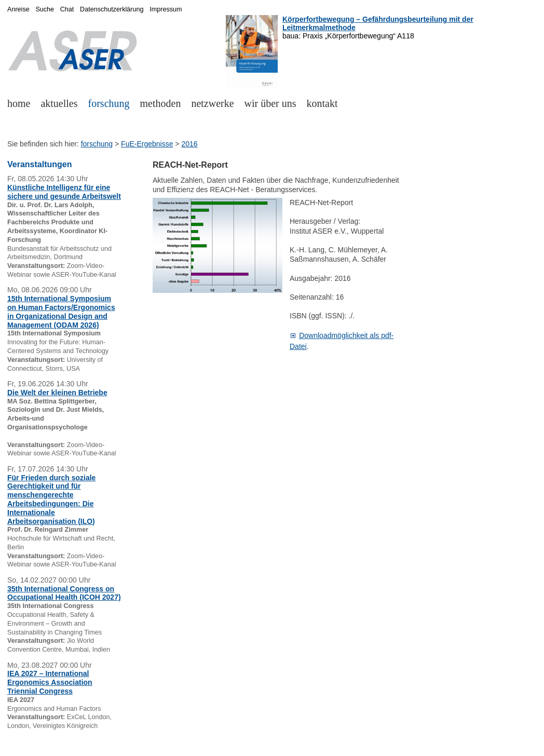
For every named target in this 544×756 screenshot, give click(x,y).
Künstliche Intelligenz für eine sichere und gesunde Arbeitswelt (64, 192)
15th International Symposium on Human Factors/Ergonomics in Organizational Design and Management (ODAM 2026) (61, 312)
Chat (67, 9)
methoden (161, 103)
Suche (45, 9)
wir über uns (270, 103)
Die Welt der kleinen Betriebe (57, 393)
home (19, 103)
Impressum (166, 9)
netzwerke (212, 103)
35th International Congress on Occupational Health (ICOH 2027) (64, 593)
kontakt (322, 103)
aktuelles (59, 103)
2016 (189, 144)
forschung (109, 103)
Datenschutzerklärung (112, 9)
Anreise (18, 9)
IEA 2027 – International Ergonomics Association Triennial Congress (50, 682)
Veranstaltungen (39, 164)
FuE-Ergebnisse (147, 144)
